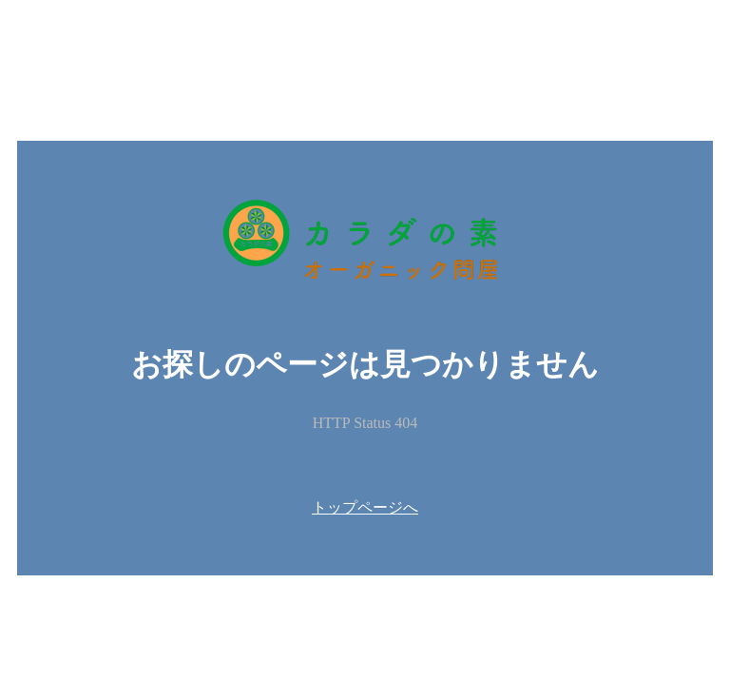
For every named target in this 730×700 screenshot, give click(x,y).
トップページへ (365, 507)
